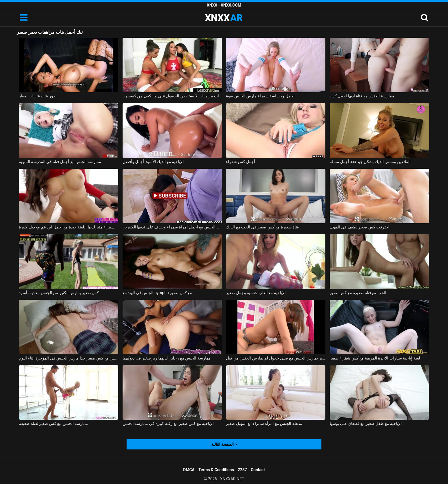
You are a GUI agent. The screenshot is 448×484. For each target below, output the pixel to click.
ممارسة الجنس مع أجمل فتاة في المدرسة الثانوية (60, 162)
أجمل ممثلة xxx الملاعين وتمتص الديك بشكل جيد (370, 162)
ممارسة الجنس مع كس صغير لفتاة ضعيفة (53, 423)
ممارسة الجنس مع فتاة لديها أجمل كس (362, 96)
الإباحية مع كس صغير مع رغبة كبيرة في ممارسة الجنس (168, 423)
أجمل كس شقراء (241, 162)
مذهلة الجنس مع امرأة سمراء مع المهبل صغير (264, 423)
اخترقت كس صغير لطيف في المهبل (360, 227)
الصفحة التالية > (224, 444)
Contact (258, 470)
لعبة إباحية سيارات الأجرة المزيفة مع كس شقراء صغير (375, 358)
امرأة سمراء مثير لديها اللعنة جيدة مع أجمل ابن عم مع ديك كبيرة (69, 227)
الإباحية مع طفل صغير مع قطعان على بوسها (366, 423)
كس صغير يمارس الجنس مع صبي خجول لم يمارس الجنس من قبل (276, 358)
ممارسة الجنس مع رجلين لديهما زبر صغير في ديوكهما (167, 358)
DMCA (189, 470)
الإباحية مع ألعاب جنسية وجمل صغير (256, 293)
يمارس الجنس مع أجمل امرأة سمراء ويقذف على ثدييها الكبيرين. (172, 227)
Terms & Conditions (216, 470)
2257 (242, 470)
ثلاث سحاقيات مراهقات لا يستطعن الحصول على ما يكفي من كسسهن (172, 96)
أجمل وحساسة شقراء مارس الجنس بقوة (260, 96)
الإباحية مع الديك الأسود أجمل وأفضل (153, 162)
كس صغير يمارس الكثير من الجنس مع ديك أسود (59, 293)
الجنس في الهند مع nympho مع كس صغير (157, 293)
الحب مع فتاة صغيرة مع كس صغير (358, 293)
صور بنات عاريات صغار (38, 96)
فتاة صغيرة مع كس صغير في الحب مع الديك (262, 227)
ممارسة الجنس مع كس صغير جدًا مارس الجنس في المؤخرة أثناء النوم (69, 358)
